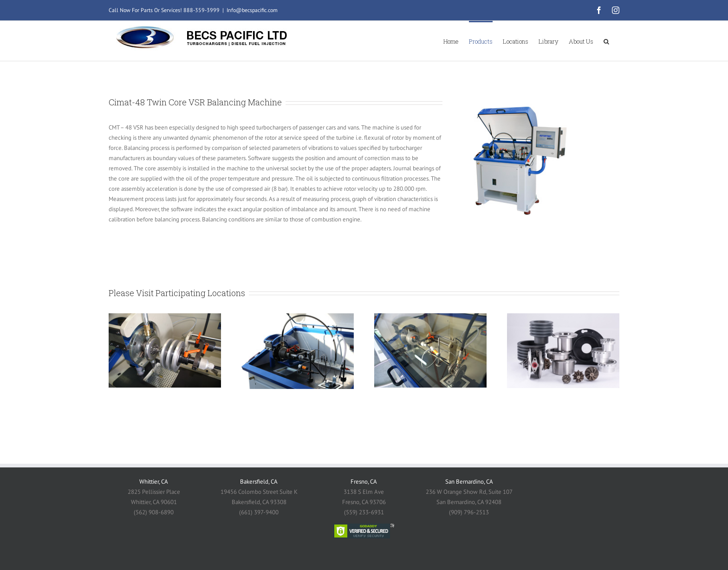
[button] (606, 41)
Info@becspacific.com (252, 10)
